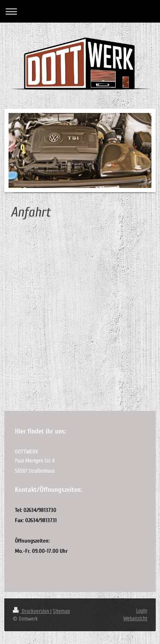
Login (142, 611)
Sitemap (61, 611)
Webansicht (135, 618)
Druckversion (32, 611)
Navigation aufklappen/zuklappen (80, 11)
